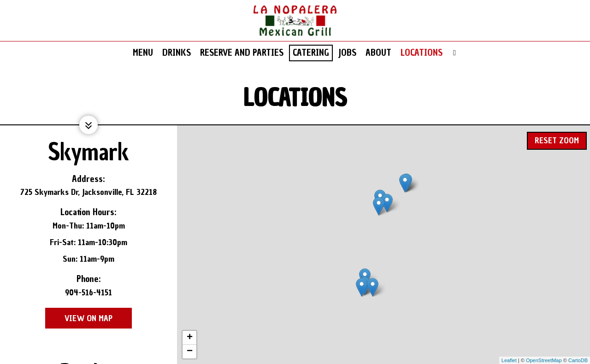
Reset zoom (557, 138)
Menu (143, 53)
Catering (311, 53)
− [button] (190, 352)
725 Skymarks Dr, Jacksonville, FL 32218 (88, 192)
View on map (79, 318)
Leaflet (509, 360)
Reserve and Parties (242, 53)
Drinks (177, 53)
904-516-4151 (88, 292)
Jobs (347, 53)
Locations (422, 53)
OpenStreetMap (544, 360)
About (378, 53)
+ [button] (190, 338)
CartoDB (578, 360)
